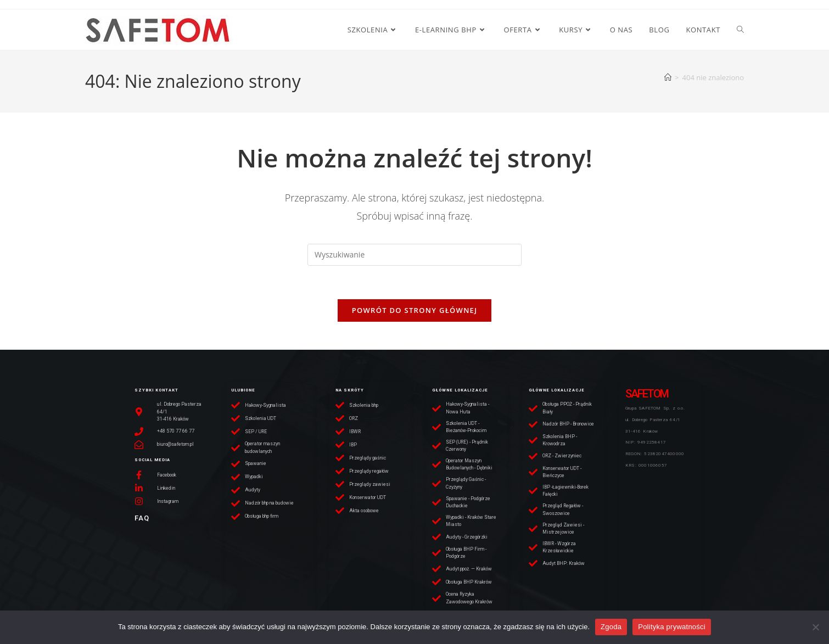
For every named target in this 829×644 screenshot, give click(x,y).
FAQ (142, 518)
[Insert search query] (414, 255)
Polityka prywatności (672, 627)
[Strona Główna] (668, 77)
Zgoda (611, 627)
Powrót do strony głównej (415, 310)
